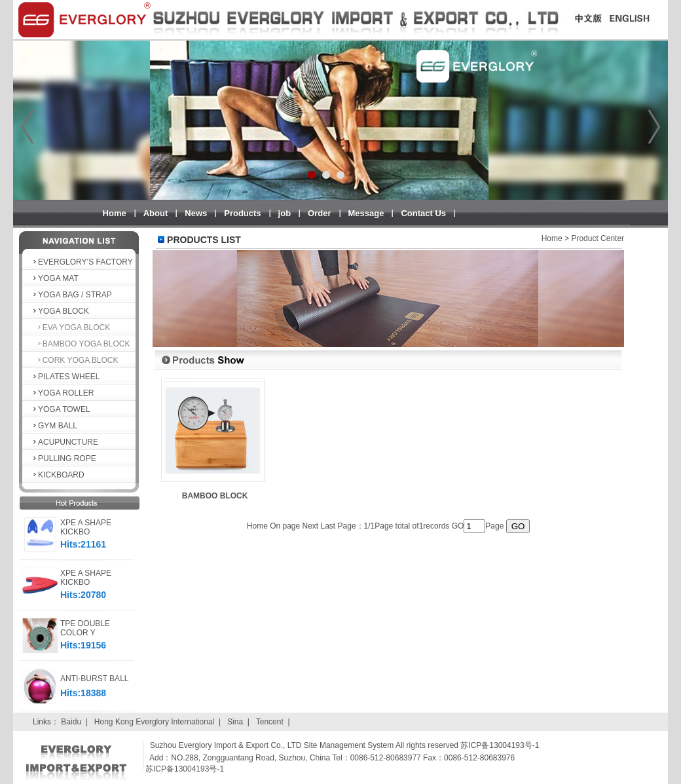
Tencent (270, 722)
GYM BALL (54, 426)
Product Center (598, 238)
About (156, 213)
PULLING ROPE (64, 458)
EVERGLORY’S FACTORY (82, 262)
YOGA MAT (55, 278)
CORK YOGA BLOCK (75, 360)
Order (319, 213)
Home (115, 213)
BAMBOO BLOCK (215, 496)
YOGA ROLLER (63, 393)
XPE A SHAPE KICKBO (86, 527)
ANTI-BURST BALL (94, 679)
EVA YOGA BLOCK (71, 327)
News (196, 213)
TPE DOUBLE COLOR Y (85, 628)
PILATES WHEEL (65, 377)
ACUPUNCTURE (65, 442)
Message (366, 213)
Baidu (71, 722)
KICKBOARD (58, 475)
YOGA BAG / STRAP (72, 295)
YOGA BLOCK (60, 311)
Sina (235, 722)
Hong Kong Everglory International (154, 722)
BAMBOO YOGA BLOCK (81, 344)
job (285, 213)
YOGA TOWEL (61, 409)
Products (242, 213)
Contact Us (423, 213)
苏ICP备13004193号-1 (185, 769)
